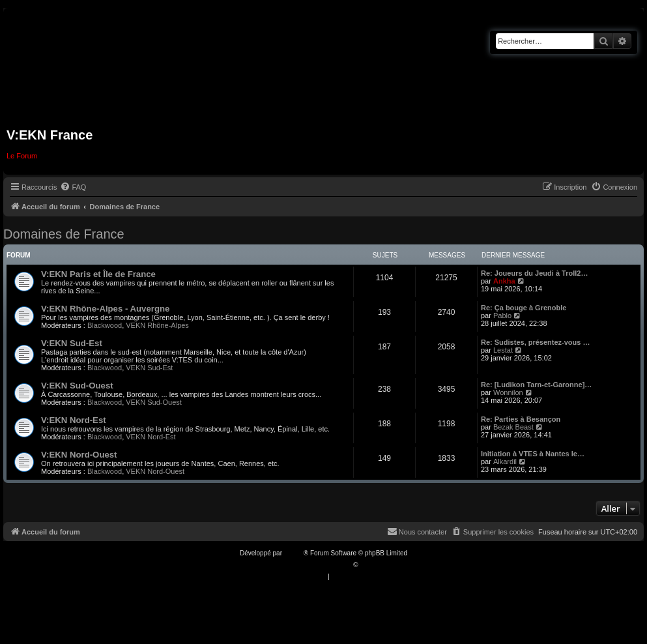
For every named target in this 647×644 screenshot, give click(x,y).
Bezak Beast (513, 427)
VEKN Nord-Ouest (155, 471)
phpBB (294, 553)
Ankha (504, 281)
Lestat (503, 350)
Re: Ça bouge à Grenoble (524, 308)
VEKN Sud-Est (149, 368)
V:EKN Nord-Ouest (79, 455)
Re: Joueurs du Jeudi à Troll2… (534, 273)
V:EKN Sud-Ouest (77, 386)
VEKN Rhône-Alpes (157, 325)
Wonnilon (508, 392)
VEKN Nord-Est (151, 437)
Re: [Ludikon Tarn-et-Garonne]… (536, 385)
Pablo (502, 315)
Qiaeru (369, 565)
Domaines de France (64, 234)
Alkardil (505, 461)
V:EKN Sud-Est (72, 343)
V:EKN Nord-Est (74, 420)
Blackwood (105, 325)
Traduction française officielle (310, 565)
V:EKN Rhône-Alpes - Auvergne (105, 309)
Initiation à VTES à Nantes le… (533, 454)
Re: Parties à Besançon (521, 419)
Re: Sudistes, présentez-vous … (536, 342)
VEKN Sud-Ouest (154, 402)
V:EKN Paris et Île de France (98, 274)
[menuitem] (73, 187)
